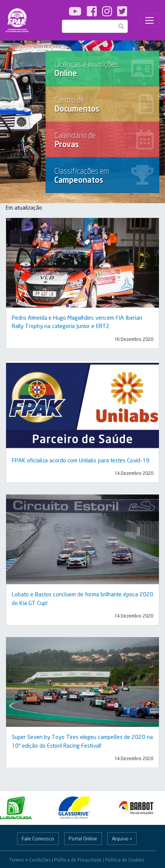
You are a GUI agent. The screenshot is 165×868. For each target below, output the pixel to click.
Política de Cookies (125, 860)
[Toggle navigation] (149, 20)
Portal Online (83, 838)
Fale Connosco (38, 838)
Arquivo (120, 838)
